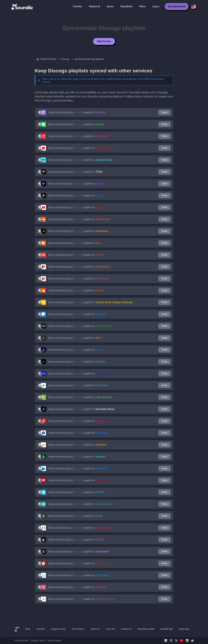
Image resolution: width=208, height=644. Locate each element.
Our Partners (78, 629)
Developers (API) (146, 629)
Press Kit (110, 629)
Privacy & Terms (38, 641)
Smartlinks (127, 6)
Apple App (184, 629)
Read (165, 112)
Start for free (104, 41)
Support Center (58, 629)
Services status (54, 641)
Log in (156, 6)
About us (95, 629)
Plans (142, 6)
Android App (167, 629)
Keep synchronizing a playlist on (77, 112)
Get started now (177, 6)
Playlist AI (94, 6)
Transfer (77, 6)
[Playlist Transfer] (22, 7)
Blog (28, 629)
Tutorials (40, 629)
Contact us (126, 629)
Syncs (110, 6)
